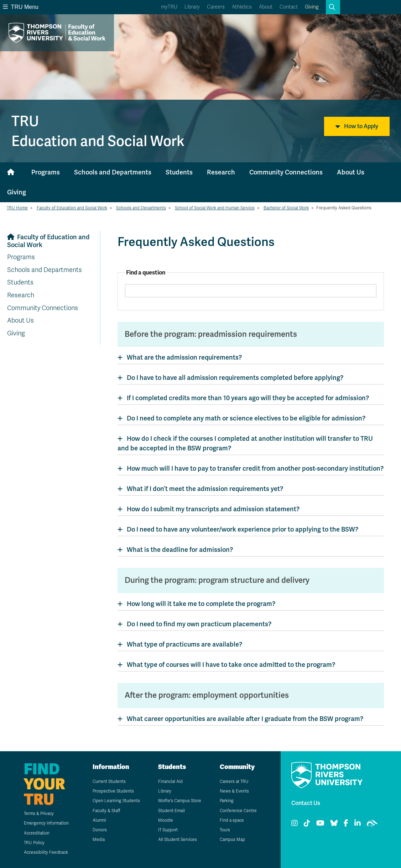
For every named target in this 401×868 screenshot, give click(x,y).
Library (192, 7)
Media (99, 840)
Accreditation (37, 833)
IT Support (168, 830)
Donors (100, 830)
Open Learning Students (116, 801)
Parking (227, 801)
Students (179, 172)
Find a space (232, 820)
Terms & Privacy (39, 814)
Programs (46, 172)
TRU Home (17, 208)
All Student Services (178, 840)
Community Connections (286, 172)
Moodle (166, 820)
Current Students (109, 781)
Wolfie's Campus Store (180, 801)
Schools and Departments (113, 172)
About (266, 7)
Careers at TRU (234, 781)
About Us (351, 172)
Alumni (99, 820)
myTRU (169, 7)
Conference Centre (238, 811)
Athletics (242, 7)
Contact (289, 7)
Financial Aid (170, 781)
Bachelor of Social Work (286, 208)
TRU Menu (21, 7)
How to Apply (357, 126)
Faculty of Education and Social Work (72, 208)
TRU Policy (34, 843)
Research (221, 172)
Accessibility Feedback (46, 852)
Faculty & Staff (106, 811)
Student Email (171, 811)
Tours (225, 830)
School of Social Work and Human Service (215, 208)
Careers (216, 7)
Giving (312, 7)
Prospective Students (113, 791)
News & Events (234, 791)
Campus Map (232, 840)
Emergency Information (46, 823)
